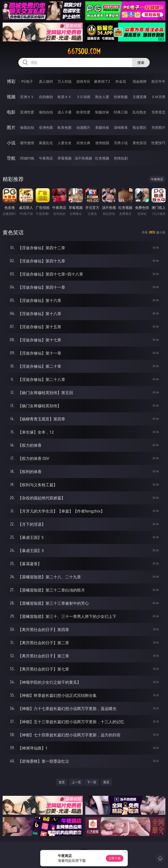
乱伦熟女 (140, 112)
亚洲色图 (46, 127)
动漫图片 (83, 127)
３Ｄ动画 (83, 97)
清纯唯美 (121, 127)
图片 (11, 127)
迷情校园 (102, 143)
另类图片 (158, 127)
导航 (11, 158)
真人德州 (46, 81)
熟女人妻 (102, 97)
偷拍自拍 (46, 112)
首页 (62, 782)
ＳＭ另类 (158, 97)
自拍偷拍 (46, 97)
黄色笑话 (140, 143)
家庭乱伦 (46, 143)
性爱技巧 (158, 143)
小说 (11, 143)
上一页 (76, 782)
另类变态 (158, 112)
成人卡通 (65, 112)
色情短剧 (121, 158)
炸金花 (121, 81)
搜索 (141, 63)
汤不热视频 (83, 158)
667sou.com (84, 51)
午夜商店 (46, 158)
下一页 (92, 782)
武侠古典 (83, 143)
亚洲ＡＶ (27, 97)
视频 (11, 97)
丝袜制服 (121, 97)
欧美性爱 (83, 112)
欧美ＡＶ (65, 97)
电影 (11, 112)
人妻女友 (65, 143)
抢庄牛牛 (158, 81)
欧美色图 (65, 127)
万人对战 (65, 81)
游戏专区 (83, 81)
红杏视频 (102, 158)
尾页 (106, 782)
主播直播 (140, 97)
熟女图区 (140, 127)
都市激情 (27, 143)
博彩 (11, 81)
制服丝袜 (102, 112)
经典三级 (121, 112)
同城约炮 (27, 158)
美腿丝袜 (102, 127)
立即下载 (115, 858)
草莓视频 (65, 158)
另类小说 (121, 143)
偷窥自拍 (27, 127)
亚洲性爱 (27, 112)
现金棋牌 (140, 81)
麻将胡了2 (102, 81)
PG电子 (27, 81)
